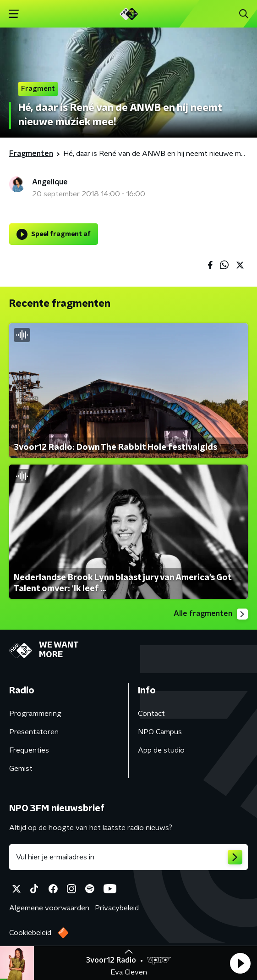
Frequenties (29, 750)
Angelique (50, 182)
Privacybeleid (117, 908)
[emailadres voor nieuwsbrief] (128, 857)
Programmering (35, 714)
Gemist (21, 769)
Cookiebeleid (30, 933)
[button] (240, 963)
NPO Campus (160, 732)
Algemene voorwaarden (49, 908)
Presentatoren (34, 732)
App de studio (161, 750)
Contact (151, 714)
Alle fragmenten (211, 614)
